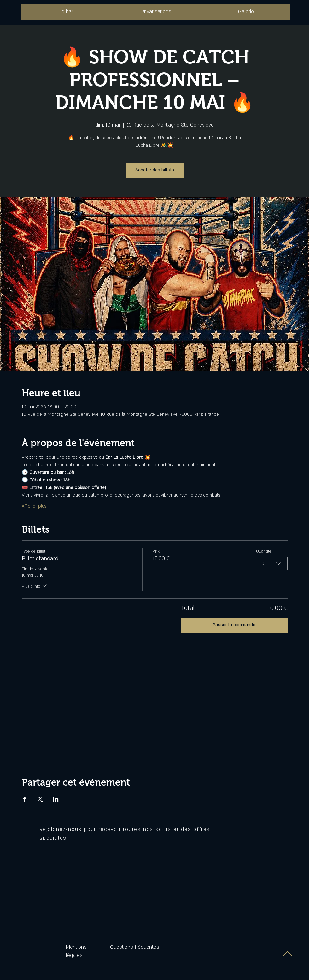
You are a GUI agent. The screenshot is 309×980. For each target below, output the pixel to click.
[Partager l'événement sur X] (40, 799)
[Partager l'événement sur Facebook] (25, 799)
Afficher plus (34, 506)
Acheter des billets (155, 170)
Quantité (264, 551)
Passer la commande (234, 625)
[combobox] (272, 564)
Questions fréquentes (135, 947)
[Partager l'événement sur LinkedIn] (56, 799)
